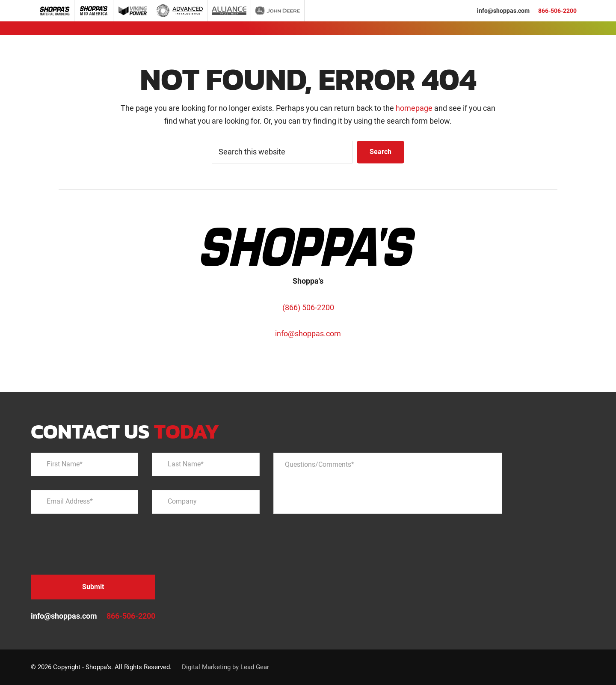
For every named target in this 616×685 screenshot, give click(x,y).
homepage (414, 108)
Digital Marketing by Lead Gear (225, 667)
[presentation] (96, 544)
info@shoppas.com (503, 11)
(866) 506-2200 (308, 307)
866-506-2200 (557, 11)
